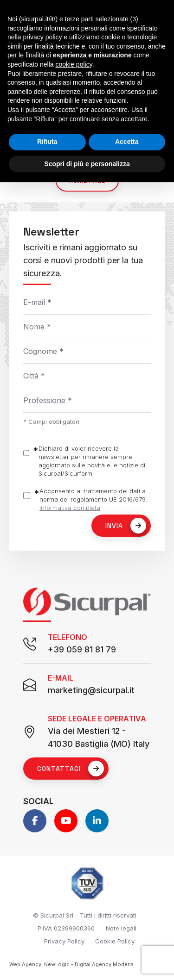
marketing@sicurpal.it (91, 690)
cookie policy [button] (74, 64)
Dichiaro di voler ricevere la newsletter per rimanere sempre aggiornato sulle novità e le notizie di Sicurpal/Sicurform (92, 461)
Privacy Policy (64, 941)
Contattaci (71, 769)
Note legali (121, 928)
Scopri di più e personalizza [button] (87, 164)
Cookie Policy (115, 941)
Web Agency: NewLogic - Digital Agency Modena (71, 964)
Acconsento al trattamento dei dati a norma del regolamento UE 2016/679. (93, 499)
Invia (126, 526)
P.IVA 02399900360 (66, 928)
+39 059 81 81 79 (82, 649)
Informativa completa (70, 508)
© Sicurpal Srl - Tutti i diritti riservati (85, 915)
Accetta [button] (127, 142)
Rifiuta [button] (47, 142)
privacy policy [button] (42, 37)
